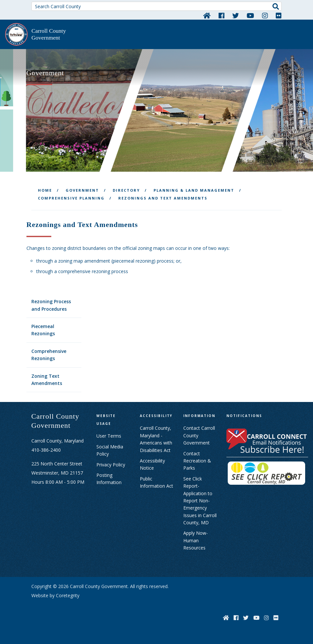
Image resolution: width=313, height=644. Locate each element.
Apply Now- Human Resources (196, 540)
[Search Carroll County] (156, 6)
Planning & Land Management (194, 190)
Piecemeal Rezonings (43, 330)
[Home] (207, 15)
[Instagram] (265, 15)
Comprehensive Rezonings (49, 355)
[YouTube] (250, 15)
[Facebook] (222, 15)
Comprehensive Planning (71, 198)
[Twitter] (236, 15)
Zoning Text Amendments (47, 380)
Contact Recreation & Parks (197, 461)
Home (45, 190)
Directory (126, 190)
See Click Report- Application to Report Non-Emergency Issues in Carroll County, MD (200, 501)
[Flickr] (279, 15)
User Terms (109, 436)
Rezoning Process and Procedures (51, 305)
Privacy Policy (111, 465)
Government (82, 190)
